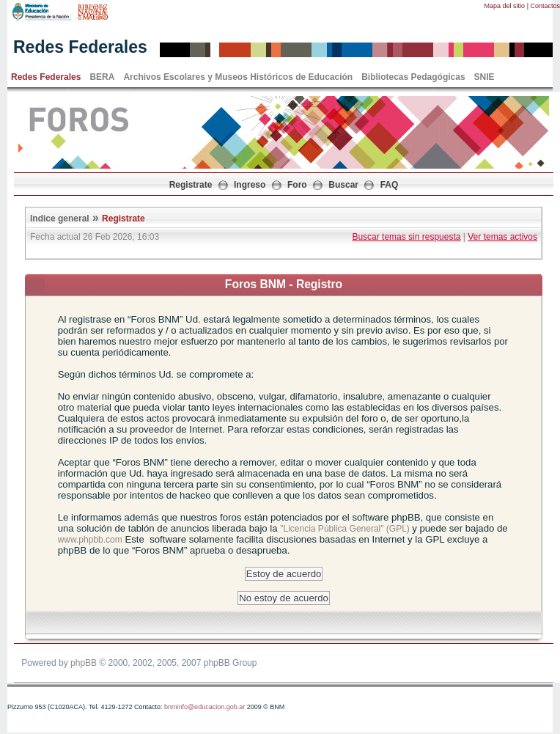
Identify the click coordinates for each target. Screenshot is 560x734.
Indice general (60, 219)
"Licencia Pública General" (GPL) (346, 529)
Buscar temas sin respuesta (406, 237)
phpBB (84, 663)
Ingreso (250, 185)
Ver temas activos (502, 237)
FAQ (390, 185)
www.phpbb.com (90, 540)
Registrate (191, 185)
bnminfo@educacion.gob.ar (205, 707)
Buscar (343, 185)
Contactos (545, 6)
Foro (297, 185)
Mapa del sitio (505, 6)
